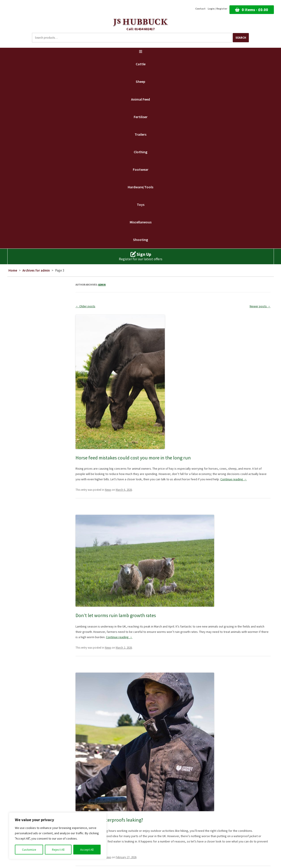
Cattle (141, 64)
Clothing (140, 152)
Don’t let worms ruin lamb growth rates (116, 615)
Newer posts (260, 306)
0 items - (255, 10)
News (108, 490)
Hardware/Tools (140, 187)
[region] (58, 836)
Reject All (58, 850)
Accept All (87, 850)
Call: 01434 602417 (140, 29)
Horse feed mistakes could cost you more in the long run (133, 458)
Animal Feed (140, 99)
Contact (200, 9)
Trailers (140, 134)
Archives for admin (36, 270)
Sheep (140, 81)
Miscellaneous (141, 222)
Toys (141, 205)
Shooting (140, 240)
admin (102, 285)
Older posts (85, 306)
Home (13, 270)
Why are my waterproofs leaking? (109, 820)
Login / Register (217, 9)
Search (241, 38)
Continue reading (234, 479)
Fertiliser (141, 117)
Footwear (141, 169)
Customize (29, 850)
